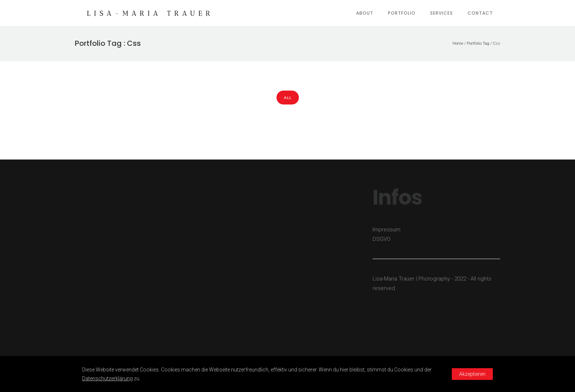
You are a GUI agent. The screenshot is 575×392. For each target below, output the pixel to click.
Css (497, 43)
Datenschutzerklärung (107, 378)
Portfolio (402, 13)
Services (442, 13)
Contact (480, 13)
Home (458, 43)
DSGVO (382, 239)
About (365, 13)
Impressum (387, 230)
